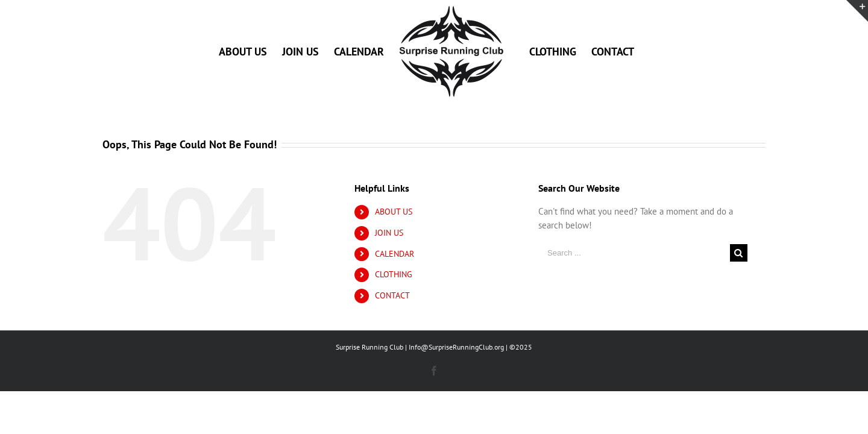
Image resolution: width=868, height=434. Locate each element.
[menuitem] (226, 52)
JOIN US (389, 233)
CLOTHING (394, 274)
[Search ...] (634, 253)
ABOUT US (394, 212)
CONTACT (392, 295)
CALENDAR (395, 254)
